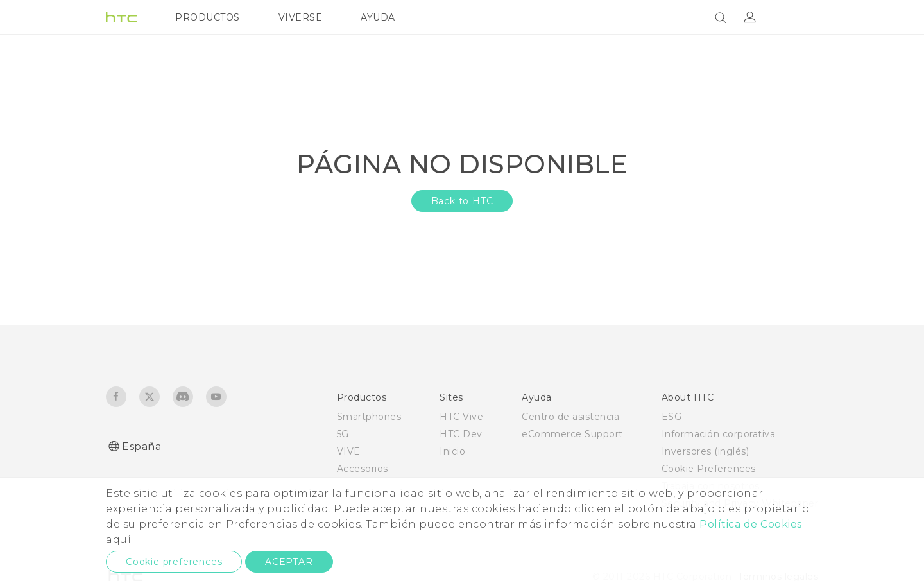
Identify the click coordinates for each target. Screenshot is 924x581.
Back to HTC (462, 201)
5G (343, 434)
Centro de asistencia (570, 417)
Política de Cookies (751, 524)
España (141, 447)
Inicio (452, 451)
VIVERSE (301, 17)
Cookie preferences (174, 562)
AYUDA (378, 17)
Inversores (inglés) (706, 451)
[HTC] (121, 17)
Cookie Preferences (709, 469)
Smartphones (369, 417)
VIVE (349, 451)
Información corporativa (719, 434)
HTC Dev (461, 434)
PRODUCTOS (208, 17)
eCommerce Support (572, 434)
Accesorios (363, 469)
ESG (672, 417)
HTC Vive (461, 417)
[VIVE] (801, 17)
